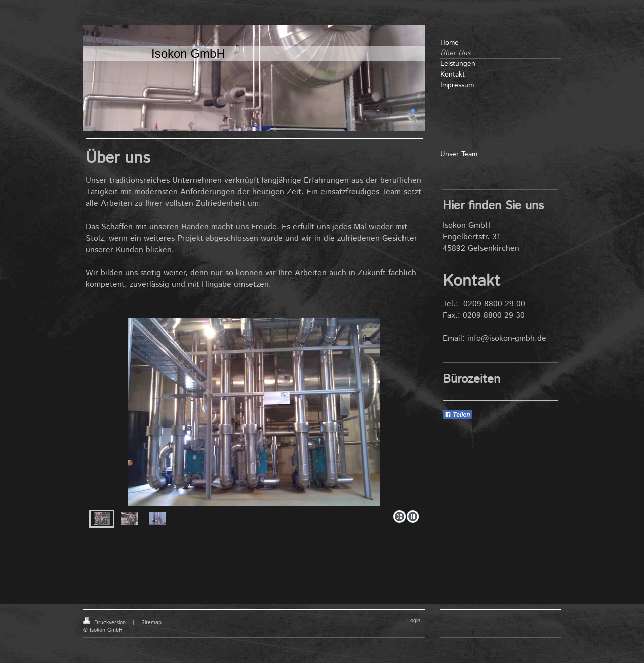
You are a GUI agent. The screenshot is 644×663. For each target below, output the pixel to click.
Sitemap (151, 623)
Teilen (458, 415)
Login (414, 621)
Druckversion (105, 623)
